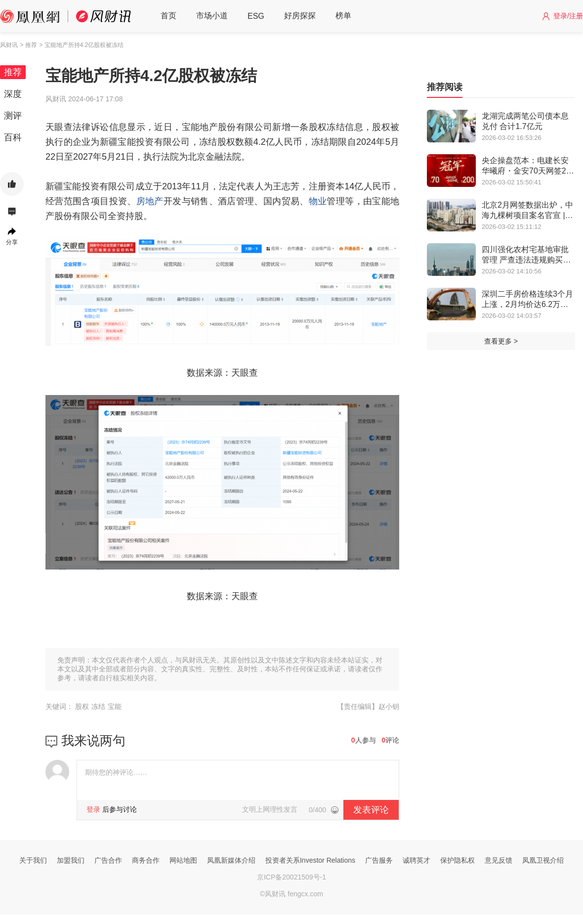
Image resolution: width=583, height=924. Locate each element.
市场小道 (212, 16)
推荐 (13, 72)
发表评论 (371, 810)
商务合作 (146, 860)
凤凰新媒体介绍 (231, 860)
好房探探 (300, 16)
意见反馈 (499, 860)
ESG (256, 16)
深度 (13, 94)
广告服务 (379, 860)
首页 (168, 16)
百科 (13, 137)
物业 (318, 201)
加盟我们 (71, 860)
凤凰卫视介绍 (543, 860)
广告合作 (108, 860)
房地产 (150, 201)
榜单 (343, 16)
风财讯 (9, 45)
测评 (13, 116)
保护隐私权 (458, 860)
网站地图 (183, 860)
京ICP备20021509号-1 (291, 877)
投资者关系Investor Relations (310, 860)
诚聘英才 (416, 860)
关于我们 (33, 860)
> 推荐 (28, 45)
